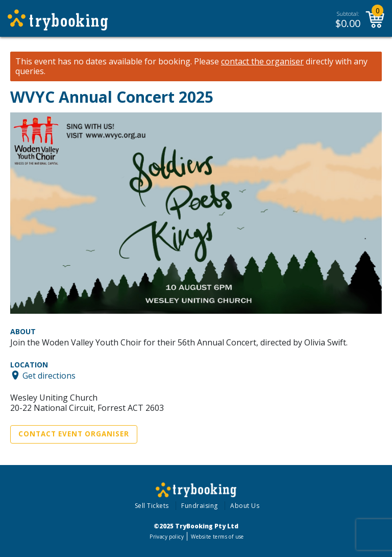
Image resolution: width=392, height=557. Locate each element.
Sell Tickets (152, 506)
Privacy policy (167, 537)
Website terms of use (217, 537)
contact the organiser (262, 62)
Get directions (49, 375)
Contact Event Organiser (74, 434)
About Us (245, 506)
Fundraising (200, 506)
